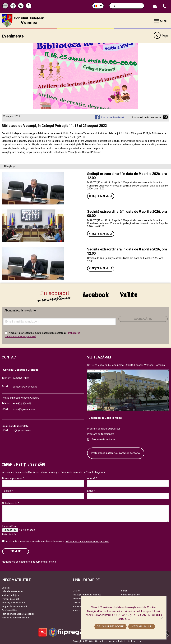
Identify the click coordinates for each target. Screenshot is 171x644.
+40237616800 (21, 378)
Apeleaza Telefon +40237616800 (165, 6)
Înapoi (161, 36)
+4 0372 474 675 (22, 403)
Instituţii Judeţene (11, 595)
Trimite (16, 551)
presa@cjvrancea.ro (24, 409)
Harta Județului (80, 610)
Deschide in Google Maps (105, 417)
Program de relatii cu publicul (103, 428)
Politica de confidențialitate (15, 617)
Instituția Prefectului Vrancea (87, 594)
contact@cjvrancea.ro (25, 387)
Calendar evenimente (12, 591)
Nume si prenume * (13, 478)
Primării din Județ (10, 599)
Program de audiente (104, 439)
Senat (124, 590)
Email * (91, 491)
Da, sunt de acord (110, 626)
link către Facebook (96, 295)
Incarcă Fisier (10, 526)
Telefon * (8, 491)
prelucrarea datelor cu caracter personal (87, 541)
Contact (6, 587)
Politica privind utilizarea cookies (18, 614)
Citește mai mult (101, 196)
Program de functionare (101, 434)
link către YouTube (129, 295)
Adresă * (92, 478)
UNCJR (77, 590)
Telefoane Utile (9, 610)
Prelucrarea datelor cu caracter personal (116, 453)
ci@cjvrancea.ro (22, 430)
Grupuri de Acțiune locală (14, 606)
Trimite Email (156, 6)
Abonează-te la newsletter (147, 117)
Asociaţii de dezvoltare (13, 602)
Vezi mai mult (142, 626)
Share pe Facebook (113, 117)
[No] (162, 618)
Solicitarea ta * (11, 503)
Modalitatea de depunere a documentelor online (29, 561)
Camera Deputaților (131, 594)
